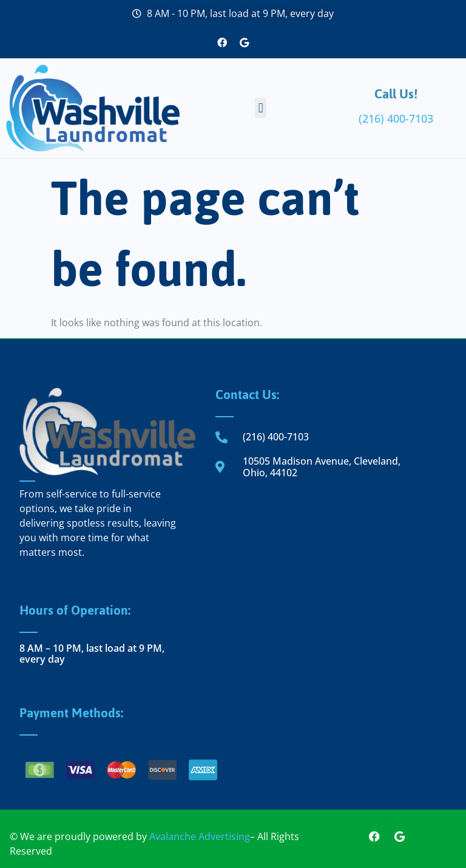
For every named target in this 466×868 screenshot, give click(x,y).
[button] (261, 108)
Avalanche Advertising (200, 836)
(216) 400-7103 (396, 118)
